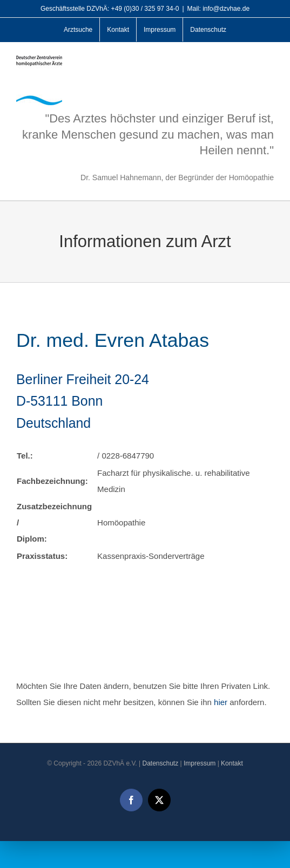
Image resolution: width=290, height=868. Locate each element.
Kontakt (232, 763)
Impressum (200, 763)
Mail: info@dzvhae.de (219, 9)
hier (221, 702)
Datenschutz (160, 763)
